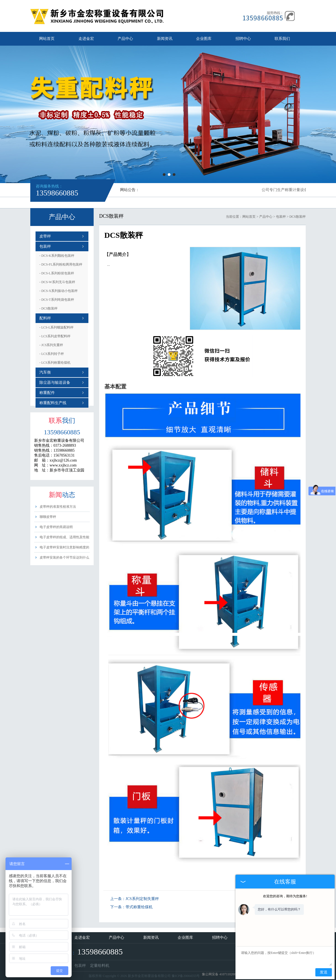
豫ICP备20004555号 (186, 976)
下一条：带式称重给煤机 (131, 907)
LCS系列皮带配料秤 (55, 336)
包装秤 (45, 246)
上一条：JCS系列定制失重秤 (135, 899)
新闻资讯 (165, 39)
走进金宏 (86, 39)
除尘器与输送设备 (55, 383)
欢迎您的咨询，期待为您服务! (285, 896)
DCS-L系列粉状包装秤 (57, 273)
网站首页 (47, 39)
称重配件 (47, 393)
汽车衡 (45, 372)
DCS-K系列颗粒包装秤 (57, 256)
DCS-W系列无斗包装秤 (57, 282)
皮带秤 (45, 236)
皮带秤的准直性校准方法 (58, 507)
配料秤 (45, 318)
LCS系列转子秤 (52, 354)
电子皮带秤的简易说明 (56, 527)
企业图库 (204, 39)
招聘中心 (243, 39)
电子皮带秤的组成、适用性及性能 (64, 537)
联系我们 (282, 39)
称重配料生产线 (53, 403)
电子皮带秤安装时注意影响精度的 (64, 547)
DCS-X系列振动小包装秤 (59, 291)
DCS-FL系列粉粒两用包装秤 (61, 264)
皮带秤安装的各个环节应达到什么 (64, 557)
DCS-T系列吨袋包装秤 (57, 300)
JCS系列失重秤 (51, 345)
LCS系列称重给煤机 (55, 363)
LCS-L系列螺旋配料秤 (56, 327)
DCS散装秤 (48, 308)
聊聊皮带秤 (48, 517)
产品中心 (125, 39)
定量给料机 (100, 966)
